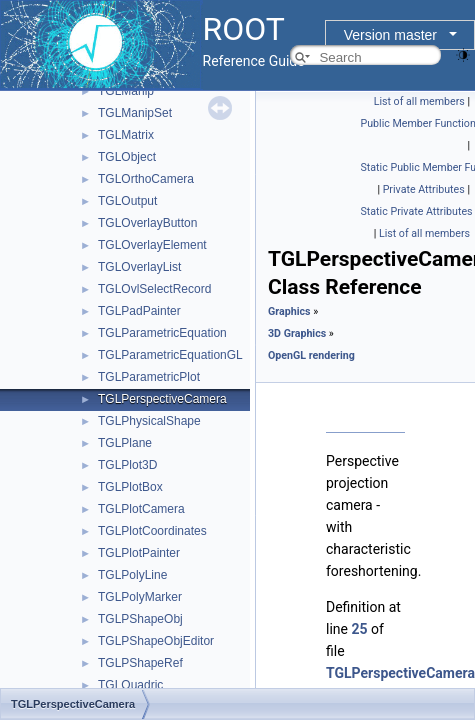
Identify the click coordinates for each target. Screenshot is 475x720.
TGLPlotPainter (139, 553)
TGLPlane (125, 443)
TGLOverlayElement (152, 245)
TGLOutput (127, 201)
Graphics (289, 311)
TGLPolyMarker (140, 597)
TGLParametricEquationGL (170, 355)
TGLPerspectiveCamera (162, 399)
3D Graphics (297, 333)
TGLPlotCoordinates (152, 531)
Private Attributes (424, 189)
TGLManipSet (135, 113)
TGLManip (126, 91)
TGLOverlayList (139, 267)
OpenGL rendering (311, 355)
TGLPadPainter (139, 311)
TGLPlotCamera (141, 509)
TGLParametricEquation (162, 333)
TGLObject (127, 157)
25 (359, 629)
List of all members (419, 101)
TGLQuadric (130, 685)
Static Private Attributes (417, 211)
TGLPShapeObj (140, 619)
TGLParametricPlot (149, 377)
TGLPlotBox (130, 487)
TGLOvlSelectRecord (154, 289)
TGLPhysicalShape (149, 421)
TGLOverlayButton (147, 223)
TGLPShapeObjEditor (156, 641)
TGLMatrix (126, 135)
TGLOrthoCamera (146, 179)
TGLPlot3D (127, 465)
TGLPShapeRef (140, 663)
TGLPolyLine (132, 575)
